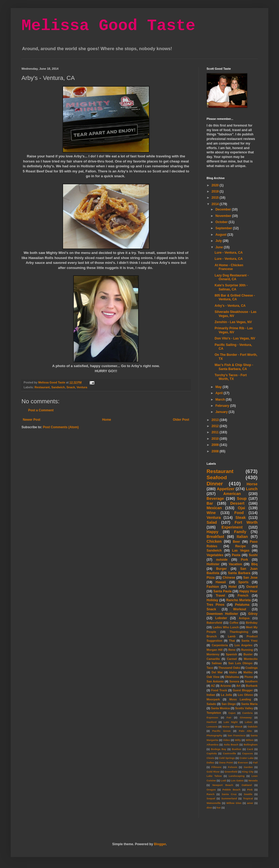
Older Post (181, 420)
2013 (216, 420)
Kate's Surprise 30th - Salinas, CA (231, 287)
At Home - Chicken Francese (229, 267)
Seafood (217, 477)
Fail (256, 762)
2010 (216, 439)
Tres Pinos (216, 605)
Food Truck (219, 690)
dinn (209, 808)
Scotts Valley (244, 708)
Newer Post (32, 420)
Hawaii (221, 582)
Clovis (210, 758)
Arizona (226, 686)
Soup (242, 498)
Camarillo (213, 659)
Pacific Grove (221, 731)
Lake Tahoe (214, 776)
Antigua (244, 618)
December (224, 209)
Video (226, 740)
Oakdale (253, 727)
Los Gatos (237, 780)
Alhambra (212, 745)
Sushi (253, 555)
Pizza (211, 578)
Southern (251, 681)
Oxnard (252, 587)
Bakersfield (214, 623)
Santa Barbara (239, 573)
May (219, 387)
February (223, 406)
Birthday (252, 623)
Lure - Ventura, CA (229, 253)
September (224, 228)
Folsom (233, 767)
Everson (243, 762)
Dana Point (226, 762)
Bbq (254, 564)
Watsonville (214, 803)
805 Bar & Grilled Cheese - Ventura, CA (235, 297)
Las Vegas (241, 551)
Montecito (251, 659)
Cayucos (248, 753)
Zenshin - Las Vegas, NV (233, 322)
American (232, 494)
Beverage (215, 498)
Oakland (247, 785)
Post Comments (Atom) (61, 427)
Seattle (248, 794)
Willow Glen (234, 803)
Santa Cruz (229, 794)
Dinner (215, 484)
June (220, 247)
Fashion (213, 587)
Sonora (234, 681)
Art (238, 686)
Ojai (241, 508)
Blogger (160, 844)
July (219, 241)
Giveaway (246, 717)
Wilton (250, 740)
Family (240, 532)
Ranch (210, 794)
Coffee (234, 623)
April (220, 393)
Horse (252, 484)
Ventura (82, 387)
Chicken (214, 541)
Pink (250, 790)
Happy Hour (248, 591)
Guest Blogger (243, 690)
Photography (214, 735)
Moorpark (213, 699)
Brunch (212, 636)
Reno (232, 650)
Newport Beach (223, 785)
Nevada (253, 780)
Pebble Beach (231, 790)
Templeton (214, 713)
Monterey (213, 654)
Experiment (232, 527)
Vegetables (215, 555)
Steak (240, 518)
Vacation (235, 564)
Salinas (217, 663)
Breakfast (215, 537)
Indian (211, 695)
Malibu (248, 672)
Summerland (229, 798)
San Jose (250, 578)
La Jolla (226, 695)
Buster (248, 654)
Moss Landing (240, 699)
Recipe (241, 546)
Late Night (231, 722)
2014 (216, 204)
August (221, 235)
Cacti (250, 749)
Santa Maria (249, 704)
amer (250, 803)
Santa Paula (222, 591)
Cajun (232, 713)
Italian (242, 537)
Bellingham (251, 745)
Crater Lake (247, 758)
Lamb (232, 636)
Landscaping (236, 776)
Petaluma (242, 605)
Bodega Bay (219, 749)
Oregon (211, 790)
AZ (213, 686)
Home (107, 420)
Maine (226, 727)
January (222, 412)
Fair (229, 717)
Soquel (211, 798)
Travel (220, 596)
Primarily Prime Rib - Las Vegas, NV (234, 330)
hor (219, 808)
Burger (221, 569)
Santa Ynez (249, 641)
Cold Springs (227, 758)
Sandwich (58, 387)
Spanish (232, 654)
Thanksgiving (239, 632)
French (243, 596)
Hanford (212, 722)
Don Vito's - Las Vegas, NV (235, 338)
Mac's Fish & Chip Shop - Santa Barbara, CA (234, 367)
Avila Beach (231, 745)
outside (222, 560)
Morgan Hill (215, 650)
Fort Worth (246, 522)
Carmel (232, 659)
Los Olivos (245, 695)
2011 (216, 432)
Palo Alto (245, 731)
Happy (212, 532)
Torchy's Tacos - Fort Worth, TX (231, 377)
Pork (245, 560)
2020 (216, 185)
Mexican (214, 508)
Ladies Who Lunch (226, 627)
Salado (211, 704)
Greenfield (231, 772)
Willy (238, 740)
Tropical (248, 798)
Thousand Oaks (229, 668)
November (224, 216)
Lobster (221, 618)
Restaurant (42, 387)
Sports (243, 582)
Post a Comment (41, 410)
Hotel (233, 587)
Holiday (212, 600)
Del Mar (217, 672)
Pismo (249, 677)
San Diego (229, 704)
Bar (210, 503)
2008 (216, 451)
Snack (71, 387)
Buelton (237, 749)
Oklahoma (232, 677)
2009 (216, 445)
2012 (216, 426)
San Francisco (236, 735)
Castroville (230, 753)
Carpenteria (220, 645)
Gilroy (253, 614)
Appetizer (226, 489)
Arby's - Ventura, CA (230, 306)
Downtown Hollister (222, 614)
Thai (232, 641)
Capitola (212, 753)
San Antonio (215, 681)
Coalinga (251, 668)
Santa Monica (221, 708)
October (222, 222)
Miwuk (239, 727)
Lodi (223, 780)
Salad (212, 522)
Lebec (249, 722)
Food (239, 513)
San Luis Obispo (240, 663)
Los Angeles (243, 645)
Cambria (247, 713)
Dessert (237, 503)
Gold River (213, 772)
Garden (248, 767)
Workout (240, 609)
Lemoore (212, 727)
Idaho (233, 672)
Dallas (210, 762)
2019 (216, 191)
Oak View (213, 677)
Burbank (252, 686)
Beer (236, 542)
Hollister (213, 564)
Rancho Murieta (238, 600)
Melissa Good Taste (108, 26)
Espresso (212, 717)
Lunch (252, 489)
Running (247, 650)
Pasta (236, 555)
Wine (211, 513)
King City (248, 772)
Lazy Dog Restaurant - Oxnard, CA (232, 277)
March (221, 400)
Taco (210, 668)
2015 (216, 198)
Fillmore (216, 767)
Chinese (229, 578)
